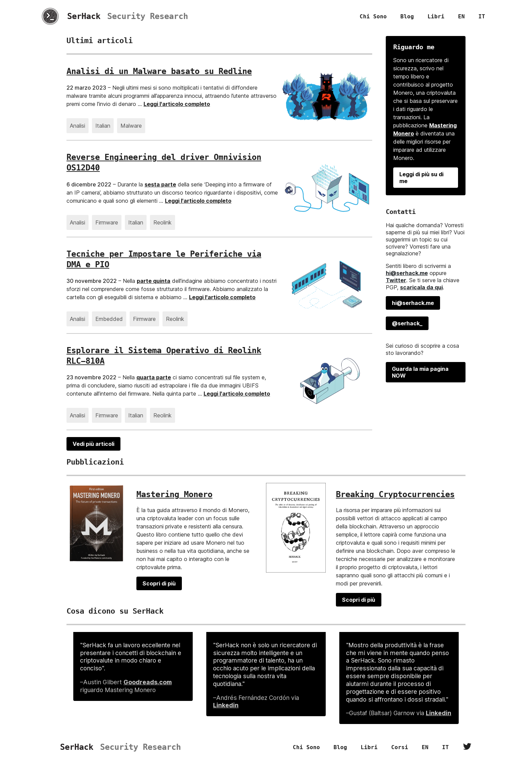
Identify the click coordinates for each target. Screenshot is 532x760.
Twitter (396, 280)
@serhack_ (407, 323)
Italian (103, 126)
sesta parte (160, 184)
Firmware (107, 222)
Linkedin (226, 705)
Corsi (400, 747)
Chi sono (373, 16)
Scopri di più (159, 583)
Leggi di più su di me (421, 178)
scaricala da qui (421, 287)
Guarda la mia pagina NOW (420, 372)
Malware (131, 126)
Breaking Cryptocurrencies (395, 494)
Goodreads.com (148, 682)
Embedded (109, 319)
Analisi (78, 126)
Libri (436, 16)
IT (482, 16)
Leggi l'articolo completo (177, 104)
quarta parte (154, 377)
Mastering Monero (174, 494)
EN (461, 16)
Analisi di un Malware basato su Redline (159, 71)
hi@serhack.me (407, 273)
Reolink (163, 222)
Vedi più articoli (93, 444)
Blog (407, 16)
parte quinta (154, 281)
